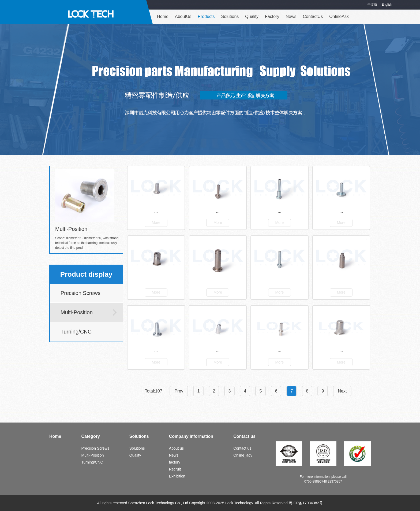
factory (175, 462)
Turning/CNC (76, 332)
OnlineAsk (339, 16)
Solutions (230, 16)
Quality (252, 16)
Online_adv (243, 455)
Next (342, 391)
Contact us (242, 448)
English (387, 5)
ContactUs (313, 16)
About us (176, 448)
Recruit (175, 469)
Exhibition (177, 476)
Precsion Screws (80, 293)
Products (206, 16)
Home (163, 16)
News (291, 16)
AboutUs (183, 16)
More (156, 223)
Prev (179, 391)
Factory (272, 16)
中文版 (372, 5)
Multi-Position (77, 312)
